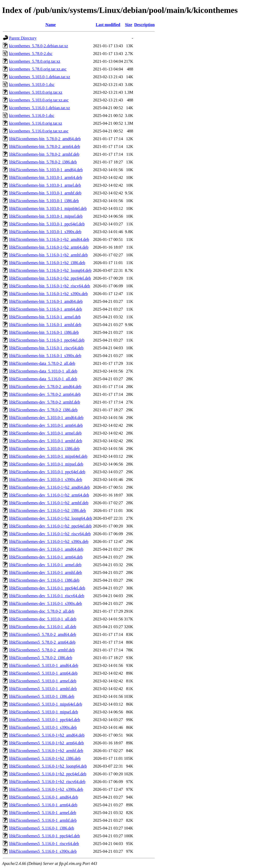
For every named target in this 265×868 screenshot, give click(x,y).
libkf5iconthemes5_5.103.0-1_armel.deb (43, 681)
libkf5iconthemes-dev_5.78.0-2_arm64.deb (45, 394)
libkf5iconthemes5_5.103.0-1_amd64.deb (44, 665)
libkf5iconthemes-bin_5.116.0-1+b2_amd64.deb (49, 239)
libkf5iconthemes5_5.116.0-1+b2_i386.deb (45, 758)
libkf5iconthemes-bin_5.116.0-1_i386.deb (44, 332)
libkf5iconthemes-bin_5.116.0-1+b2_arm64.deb (49, 247)
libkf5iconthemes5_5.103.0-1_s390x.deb (43, 727)
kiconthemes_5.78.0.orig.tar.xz (35, 61)
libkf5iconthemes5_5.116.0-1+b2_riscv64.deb (47, 782)
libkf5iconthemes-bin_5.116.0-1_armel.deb (45, 317)
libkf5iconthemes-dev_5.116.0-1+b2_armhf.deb (49, 503)
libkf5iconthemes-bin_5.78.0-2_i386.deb (43, 162)
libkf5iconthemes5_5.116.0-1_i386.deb (42, 828)
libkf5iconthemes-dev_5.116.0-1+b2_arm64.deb (49, 495)
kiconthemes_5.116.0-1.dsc (32, 116)
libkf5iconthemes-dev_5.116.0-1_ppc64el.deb (47, 588)
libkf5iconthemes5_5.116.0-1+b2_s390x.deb (46, 789)
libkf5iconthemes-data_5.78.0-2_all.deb (42, 363)
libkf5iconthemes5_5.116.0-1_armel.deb (43, 813)
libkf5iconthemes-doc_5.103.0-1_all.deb (43, 619)
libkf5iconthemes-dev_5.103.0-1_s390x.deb (46, 480)
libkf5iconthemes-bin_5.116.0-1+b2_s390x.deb (48, 294)
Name (50, 25)
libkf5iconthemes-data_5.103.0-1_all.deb (43, 371)
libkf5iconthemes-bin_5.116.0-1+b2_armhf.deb (48, 255)
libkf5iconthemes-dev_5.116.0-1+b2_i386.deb (47, 511)
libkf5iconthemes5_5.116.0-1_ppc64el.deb (45, 836)
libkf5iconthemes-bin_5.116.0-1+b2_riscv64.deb (50, 286)
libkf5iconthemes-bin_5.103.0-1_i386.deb (44, 201)
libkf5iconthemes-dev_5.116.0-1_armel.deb (45, 565)
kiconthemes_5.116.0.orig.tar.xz (36, 123)
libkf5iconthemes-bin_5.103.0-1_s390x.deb (45, 232)
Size (129, 25)
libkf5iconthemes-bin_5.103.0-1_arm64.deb (46, 177)
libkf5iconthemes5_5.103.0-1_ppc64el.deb (45, 720)
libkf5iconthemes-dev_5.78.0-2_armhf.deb (45, 402)
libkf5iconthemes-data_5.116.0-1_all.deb (43, 379)
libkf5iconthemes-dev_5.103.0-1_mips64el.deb (48, 456)
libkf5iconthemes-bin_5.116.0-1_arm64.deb (46, 309)
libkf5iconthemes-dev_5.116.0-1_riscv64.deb (47, 596)
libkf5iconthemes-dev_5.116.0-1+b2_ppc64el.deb (50, 526)
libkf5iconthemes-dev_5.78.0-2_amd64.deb (45, 387)
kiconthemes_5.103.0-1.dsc (32, 85)
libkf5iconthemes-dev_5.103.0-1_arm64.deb (46, 425)
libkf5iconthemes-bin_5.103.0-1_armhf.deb (45, 193)
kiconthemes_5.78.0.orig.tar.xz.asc (38, 69)
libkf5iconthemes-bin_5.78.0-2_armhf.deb (44, 154)
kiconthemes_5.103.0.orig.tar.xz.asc (39, 100)
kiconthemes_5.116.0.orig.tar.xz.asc (39, 131)
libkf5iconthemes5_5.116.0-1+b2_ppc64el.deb (48, 774)
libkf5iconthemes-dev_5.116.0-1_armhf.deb (46, 573)
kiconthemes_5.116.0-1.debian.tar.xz (39, 108)
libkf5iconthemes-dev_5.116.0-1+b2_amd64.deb (49, 487)
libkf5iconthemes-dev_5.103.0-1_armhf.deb (46, 441)
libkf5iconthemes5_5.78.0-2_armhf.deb (42, 650)
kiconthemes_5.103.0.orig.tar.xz (36, 92)
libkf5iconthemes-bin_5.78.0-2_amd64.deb (45, 139)
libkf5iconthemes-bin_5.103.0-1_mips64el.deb (48, 208)
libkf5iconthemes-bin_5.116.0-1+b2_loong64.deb (50, 270)
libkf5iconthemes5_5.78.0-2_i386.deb (41, 658)
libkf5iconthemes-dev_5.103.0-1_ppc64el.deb (47, 472)
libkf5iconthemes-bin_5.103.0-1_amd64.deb (46, 170)
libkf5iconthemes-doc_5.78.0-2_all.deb (42, 611)
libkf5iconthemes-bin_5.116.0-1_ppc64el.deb (47, 340)
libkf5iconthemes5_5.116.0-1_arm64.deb (43, 805)
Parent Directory (23, 38)
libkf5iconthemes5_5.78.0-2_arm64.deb (42, 642)
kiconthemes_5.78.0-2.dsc (31, 54)
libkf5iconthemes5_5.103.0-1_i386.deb (42, 696)
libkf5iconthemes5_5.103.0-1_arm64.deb (43, 673)
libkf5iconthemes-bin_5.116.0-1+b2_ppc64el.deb (50, 278)
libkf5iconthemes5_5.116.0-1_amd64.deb (43, 797)
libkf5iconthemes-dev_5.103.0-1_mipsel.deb (46, 464)
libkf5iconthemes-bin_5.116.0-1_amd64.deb (46, 301)
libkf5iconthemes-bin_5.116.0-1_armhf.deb (45, 325)
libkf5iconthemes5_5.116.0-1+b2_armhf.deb (46, 751)
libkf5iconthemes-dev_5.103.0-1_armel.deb (45, 433)
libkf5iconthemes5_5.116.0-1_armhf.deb (43, 820)
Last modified (108, 25)
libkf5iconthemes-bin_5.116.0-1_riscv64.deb (46, 348)
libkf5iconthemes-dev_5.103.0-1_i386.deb (44, 449)
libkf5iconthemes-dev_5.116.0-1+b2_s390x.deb (49, 542)
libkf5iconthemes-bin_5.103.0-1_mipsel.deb (46, 216)
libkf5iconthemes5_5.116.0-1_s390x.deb (43, 851)
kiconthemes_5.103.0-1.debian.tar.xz (40, 77)
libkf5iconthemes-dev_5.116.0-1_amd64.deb (46, 549)
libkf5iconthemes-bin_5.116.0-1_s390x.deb (45, 356)
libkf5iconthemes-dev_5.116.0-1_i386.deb (44, 580)
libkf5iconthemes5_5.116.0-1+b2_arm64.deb (46, 743)
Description (145, 25)
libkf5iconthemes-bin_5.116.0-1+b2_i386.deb (47, 263)
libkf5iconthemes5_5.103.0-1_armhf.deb (43, 689)
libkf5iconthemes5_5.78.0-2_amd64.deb (43, 634)
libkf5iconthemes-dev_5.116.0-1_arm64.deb (46, 557)
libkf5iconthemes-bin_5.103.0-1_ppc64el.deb (47, 224)
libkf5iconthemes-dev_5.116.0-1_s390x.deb (46, 603)
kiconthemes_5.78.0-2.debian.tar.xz (39, 46)
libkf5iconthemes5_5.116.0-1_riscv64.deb (44, 844)
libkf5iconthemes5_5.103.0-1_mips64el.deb (46, 704)
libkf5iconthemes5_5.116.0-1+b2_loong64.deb (48, 766)
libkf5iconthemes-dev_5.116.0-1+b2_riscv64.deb (50, 534)
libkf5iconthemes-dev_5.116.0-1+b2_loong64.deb (51, 518)
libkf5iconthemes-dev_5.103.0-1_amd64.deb (46, 418)
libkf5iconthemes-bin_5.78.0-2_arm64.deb (45, 147)
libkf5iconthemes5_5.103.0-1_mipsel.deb (43, 712)
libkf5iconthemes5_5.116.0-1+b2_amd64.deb (47, 735)
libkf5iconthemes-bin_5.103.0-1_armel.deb (45, 185)
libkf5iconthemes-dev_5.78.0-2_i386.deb (43, 410)
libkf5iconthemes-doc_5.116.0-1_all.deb (43, 627)
